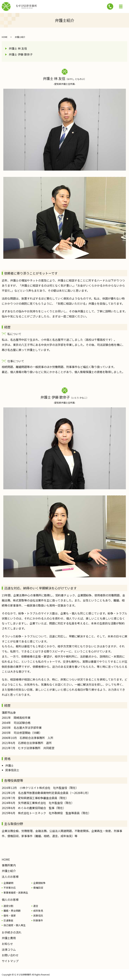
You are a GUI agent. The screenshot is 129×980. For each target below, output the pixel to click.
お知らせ (7, 944)
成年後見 (38, 911)
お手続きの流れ (12, 932)
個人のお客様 (10, 900)
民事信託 (38, 915)
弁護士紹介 (9, 871)
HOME (5, 37)
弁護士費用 (9, 938)
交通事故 (8, 920)
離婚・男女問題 (12, 911)
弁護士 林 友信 (18, 48)
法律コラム (9, 949)
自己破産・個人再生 (15, 925)
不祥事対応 (10, 888)
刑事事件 (38, 920)
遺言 (36, 906)
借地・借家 (10, 915)
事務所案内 (9, 865)
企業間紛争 (39, 883)
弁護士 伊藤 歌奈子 (21, 54)
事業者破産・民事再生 (16, 893)
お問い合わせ (10, 955)
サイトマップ (10, 961)
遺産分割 (8, 906)
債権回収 (38, 888)
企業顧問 (8, 883)
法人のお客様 (10, 877)
